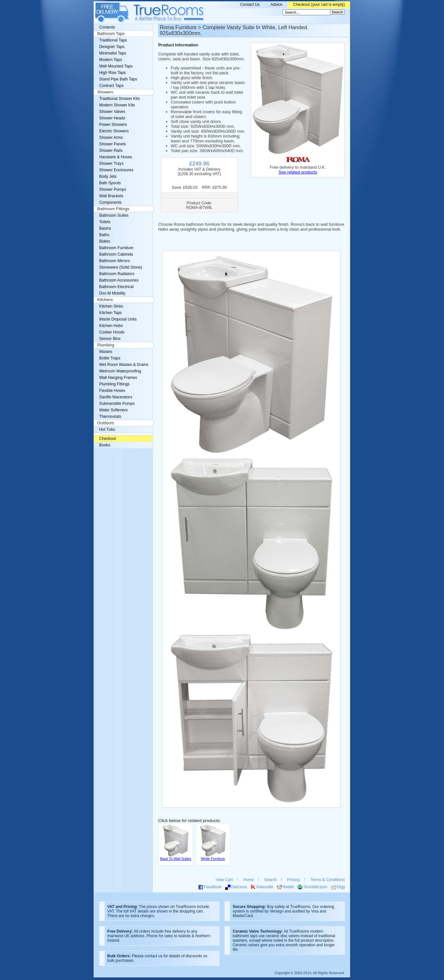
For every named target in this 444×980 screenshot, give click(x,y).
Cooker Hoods (112, 332)
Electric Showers (114, 131)
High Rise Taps (112, 73)
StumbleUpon (315, 887)
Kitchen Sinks (111, 306)
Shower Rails (111, 151)
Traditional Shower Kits (119, 99)
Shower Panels (112, 144)
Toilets (105, 222)
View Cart (224, 880)
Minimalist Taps (113, 53)
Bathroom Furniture (116, 248)
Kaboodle (265, 887)
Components (110, 202)
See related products (298, 172)
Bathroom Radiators (117, 274)
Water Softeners (113, 410)
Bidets (105, 241)
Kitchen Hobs (111, 326)
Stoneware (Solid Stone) (121, 267)
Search (270, 880)
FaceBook (213, 887)
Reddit (288, 887)
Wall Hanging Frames (118, 378)
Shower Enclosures (116, 170)
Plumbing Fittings (114, 384)
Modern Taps (111, 60)
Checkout (108, 439)
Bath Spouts (110, 183)
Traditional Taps (113, 40)
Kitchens (105, 300)
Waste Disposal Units (118, 319)
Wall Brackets (111, 196)
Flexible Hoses (112, 391)
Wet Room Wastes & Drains (124, 365)
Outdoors (106, 423)
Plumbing (106, 345)
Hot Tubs (107, 430)
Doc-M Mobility (112, 293)
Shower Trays (111, 163)
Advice (276, 5)
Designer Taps (112, 47)
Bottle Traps (110, 358)
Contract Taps (111, 86)
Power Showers (113, 125)
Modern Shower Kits (117, 105)
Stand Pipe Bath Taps (118, 79)
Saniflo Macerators (116, 397)
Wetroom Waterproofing (120, 371)
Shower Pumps (113, 189)
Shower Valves (112, 112)
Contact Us (250, 5)
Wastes (106, 352)
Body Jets (108, 176)
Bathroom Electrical (116, 287)
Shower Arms (111, 138)
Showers (105, 92)
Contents (107, 27)
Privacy (294, 880)
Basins (105, 228)
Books (105, 445)
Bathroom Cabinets (116, 254)
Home (248, 880)
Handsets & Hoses (116, 157)
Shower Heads (112, 118)
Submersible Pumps (117, 404)
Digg (341, 887)
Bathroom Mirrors (115, 261)
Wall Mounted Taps (116, 66)
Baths (104, 235)
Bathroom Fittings (113, 209)
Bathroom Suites (114, 215)
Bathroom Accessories (119, 280)
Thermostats (110, 417)
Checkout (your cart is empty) (319, 5)
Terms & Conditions (328, 880)
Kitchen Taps (111, 313)
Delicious (239, 887)
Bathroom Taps (111, 34)
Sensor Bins (110, 339)
